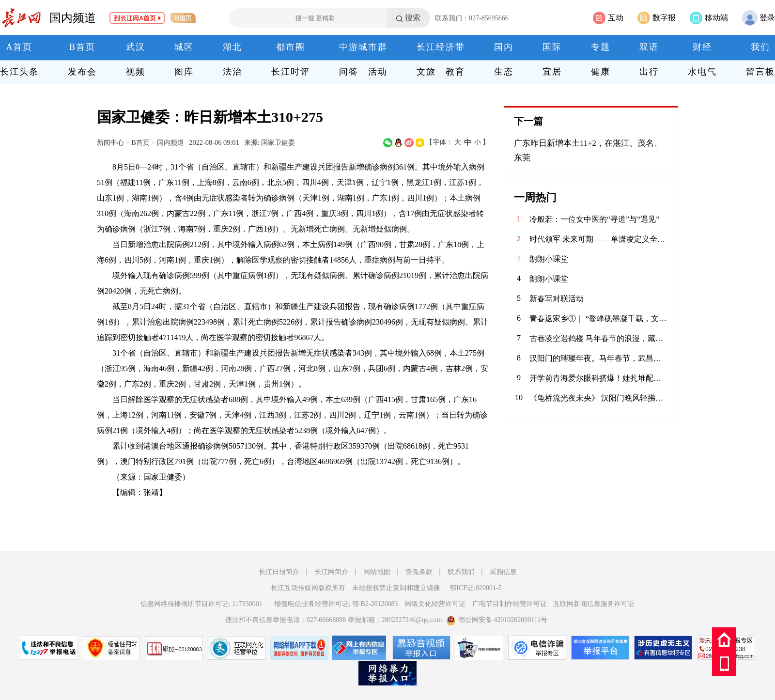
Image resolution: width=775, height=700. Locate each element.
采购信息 (503, 572)
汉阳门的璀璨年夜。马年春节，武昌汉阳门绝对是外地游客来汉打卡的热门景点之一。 (599, 358)
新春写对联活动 (557, 299)
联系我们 (461, 572)
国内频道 (73, 18)
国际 (552, 47)
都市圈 (291, 47)
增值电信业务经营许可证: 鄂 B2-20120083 (336, 604)
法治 (232, 72)
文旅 (426, 72)
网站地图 (377, 572)
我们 (760, 47)
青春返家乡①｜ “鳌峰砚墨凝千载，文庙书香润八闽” (599, 319)
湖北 (232, 47)
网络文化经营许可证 (435, 604)
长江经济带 (441, 47)
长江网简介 (331, 572)
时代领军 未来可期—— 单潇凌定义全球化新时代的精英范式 (599, 239)
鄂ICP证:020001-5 (475, 588)
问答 (349, 72)
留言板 (760, 72)
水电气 (702, 72)
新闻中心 (110, 142)
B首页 (82, 47)
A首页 (20, 47)
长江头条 (19, 72)
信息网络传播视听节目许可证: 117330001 (201, 604)
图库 (184, 72)
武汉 (136, 47)
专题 (601, 47)
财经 (702, 47)
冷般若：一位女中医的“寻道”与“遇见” (594, 219)
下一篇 (528, 121)
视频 (136, 72)
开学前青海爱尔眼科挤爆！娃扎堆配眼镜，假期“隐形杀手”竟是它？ (599, 378)
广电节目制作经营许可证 (510, 604)
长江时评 (291, 72)
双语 (649, 47)
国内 (504, 47)
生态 (504, 72)
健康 (601, 72)
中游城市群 (363, 47)
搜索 (413, 18)
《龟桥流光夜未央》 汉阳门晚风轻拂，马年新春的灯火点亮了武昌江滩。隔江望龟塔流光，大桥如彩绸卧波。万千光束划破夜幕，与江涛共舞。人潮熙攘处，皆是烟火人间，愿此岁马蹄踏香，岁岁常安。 (599, 398)
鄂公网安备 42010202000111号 (497, 620)
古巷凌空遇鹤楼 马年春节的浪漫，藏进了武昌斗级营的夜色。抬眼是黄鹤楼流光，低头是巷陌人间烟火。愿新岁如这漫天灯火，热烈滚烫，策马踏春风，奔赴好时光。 (599, 338)
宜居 (552, 72)
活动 (378, 72)
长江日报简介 (279, 572)
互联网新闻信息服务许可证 (594, 604)
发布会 (82, 72)
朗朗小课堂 (549, 259)
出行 (649, 72)
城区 (184, 47)
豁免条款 (419, 572)
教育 (455, 72)
